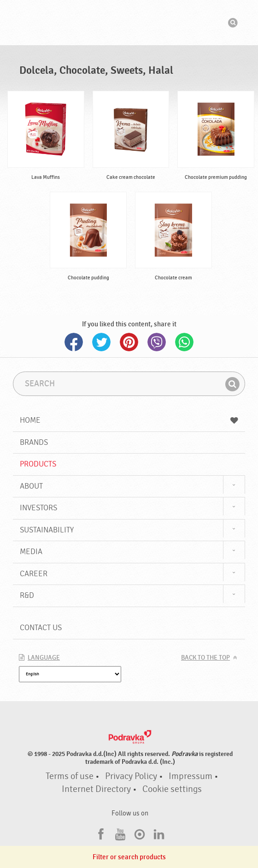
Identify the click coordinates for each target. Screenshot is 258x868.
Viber (157, 342)
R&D (27, 595)
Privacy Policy (131, 776)
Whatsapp (184, 342)
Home (129, 420)
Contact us (41, 628)
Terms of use (70, 776)
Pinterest (129, 342)
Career (34, 574)
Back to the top (205, 658)
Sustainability (47, 530)
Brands (34, 442)
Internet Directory (96, 789)
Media (31, 552)
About (31, 486)
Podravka (129, 23)
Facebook (74, 342)
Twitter (101, 342)
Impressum (191, 776)
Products (38, 464)
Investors (38, 508)
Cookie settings (172, 789)
